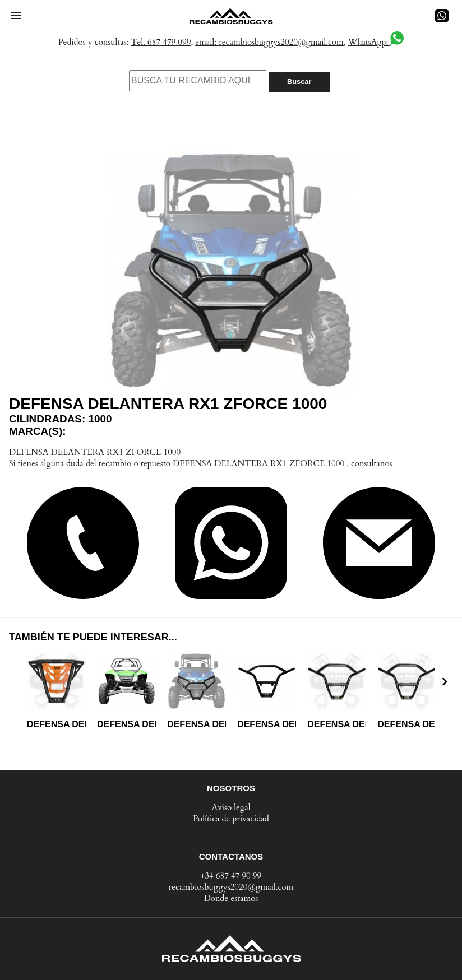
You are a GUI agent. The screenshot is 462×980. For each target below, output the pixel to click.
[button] (16, 16)
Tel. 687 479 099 (161, 42)
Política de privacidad (231, 819)
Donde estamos (231, 898)
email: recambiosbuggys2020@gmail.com (269, 42)
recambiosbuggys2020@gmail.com (231, 887)
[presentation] (445, 681)
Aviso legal (231, 807)
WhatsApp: (376, 42)
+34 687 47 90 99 (231, 876)
